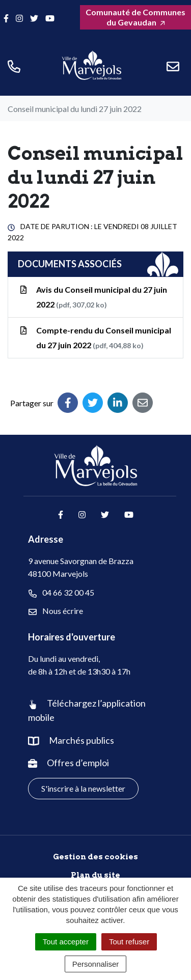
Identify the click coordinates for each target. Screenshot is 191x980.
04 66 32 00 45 (61, 593)
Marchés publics (81, 740)
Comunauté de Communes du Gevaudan (135, 17)
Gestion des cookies (95, 857)
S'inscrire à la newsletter (83, 788)
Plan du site (95, 875)
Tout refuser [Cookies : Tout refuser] (129, 942)
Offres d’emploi (78, 763)
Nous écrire (56, 611)
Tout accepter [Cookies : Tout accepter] (66, 942)
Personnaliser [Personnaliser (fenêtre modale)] (96, 964)
